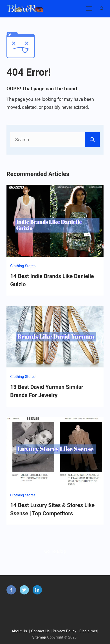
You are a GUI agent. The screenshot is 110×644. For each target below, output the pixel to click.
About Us (19, 631)
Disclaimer (88, 631)
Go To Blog (55, 551)
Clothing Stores (23, 266)
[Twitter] (24, 590)
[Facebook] (11, 590)
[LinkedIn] (37, 590)
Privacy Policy (65, 631)
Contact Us (40, 631)
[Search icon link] (100, 9)
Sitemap (39, 637)
